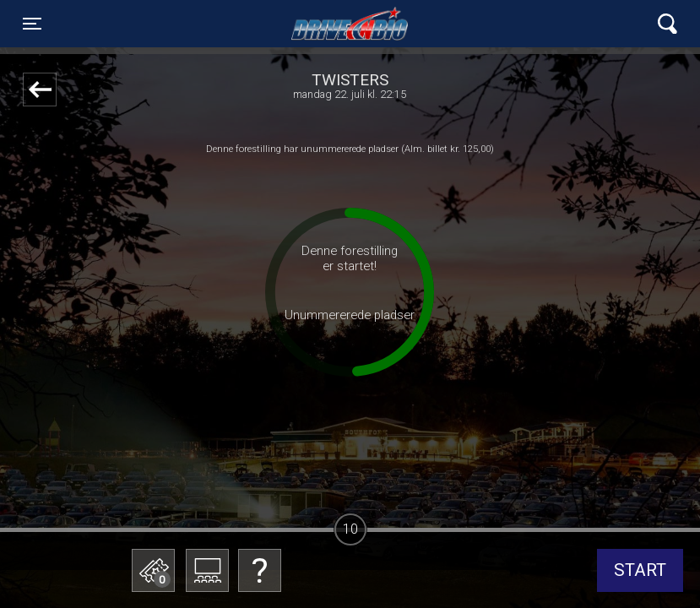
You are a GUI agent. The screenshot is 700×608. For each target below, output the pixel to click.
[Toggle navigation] (32, 24)
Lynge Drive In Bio (350, 24)
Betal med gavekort (144, 486)
